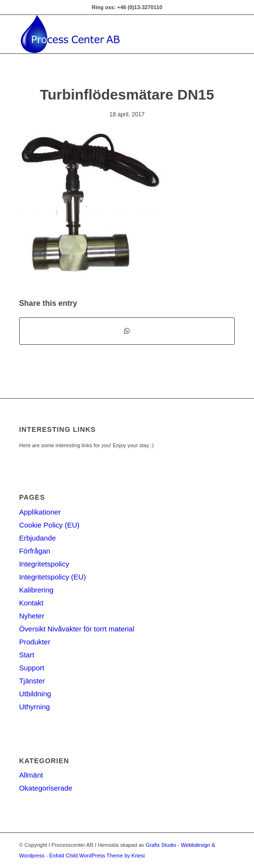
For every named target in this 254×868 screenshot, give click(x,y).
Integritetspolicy (44, 564)
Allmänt (31, 775)
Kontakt (31, 603)
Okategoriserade (46, 788)
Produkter (35, 642)
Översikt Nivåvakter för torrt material (77, 629)
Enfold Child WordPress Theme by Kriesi (97, 855)
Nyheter (32, 616)
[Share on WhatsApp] (127, 331)
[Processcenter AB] (106, 34)
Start (27, 655)
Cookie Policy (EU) (49, 525)
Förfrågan (35, 551)
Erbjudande (38, 538)
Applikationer (40, 512)
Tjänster (32, 681)
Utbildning (35, 694)
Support (32, 668)
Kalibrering (36, 590)
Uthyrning (35, 707)
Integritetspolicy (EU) (53, 577)
